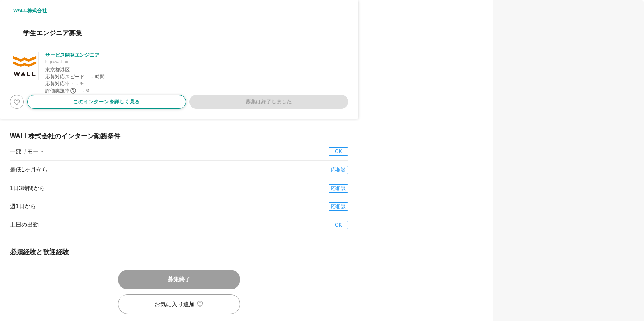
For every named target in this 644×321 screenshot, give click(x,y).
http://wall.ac (57, 62)
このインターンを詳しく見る (107, 102)
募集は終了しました (269, 102)
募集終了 (179, 279)
